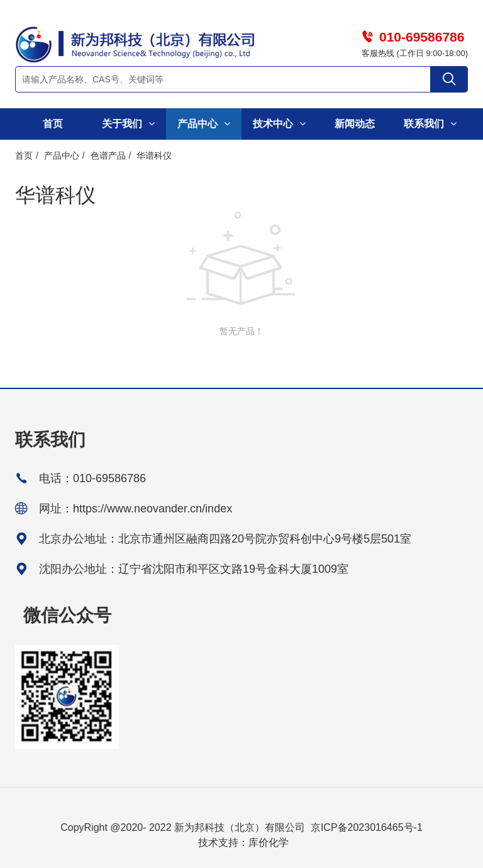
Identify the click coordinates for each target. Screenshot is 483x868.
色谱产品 (108, 155)
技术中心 (279, 124)
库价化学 (269, 843)
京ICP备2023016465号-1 (367, 827)
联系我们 (430, 124)
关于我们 (128, 124)
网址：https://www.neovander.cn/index (136, 509)
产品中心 (203, 124)
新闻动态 (355, 124)
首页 (53, 124)
